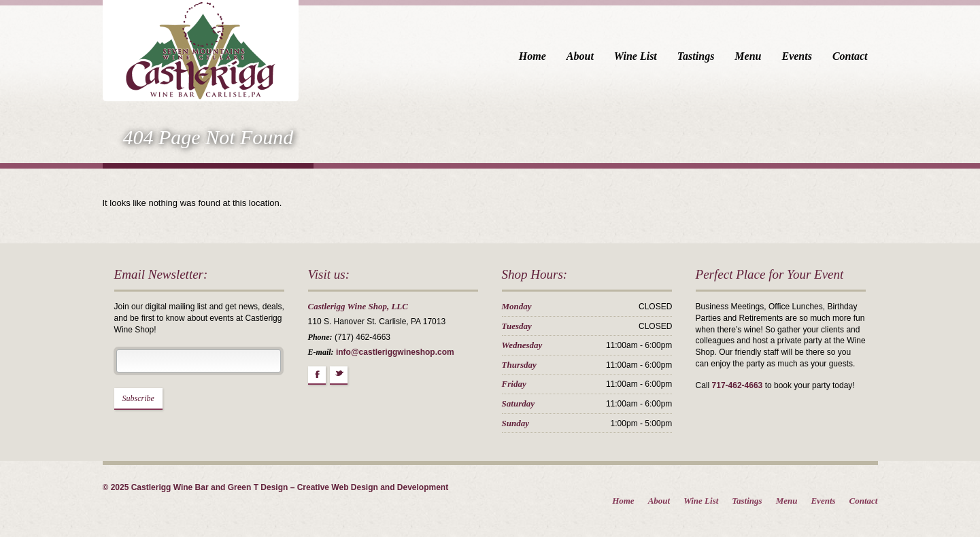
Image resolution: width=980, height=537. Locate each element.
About (580, 56)
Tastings (696, 56)
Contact (850, 56)
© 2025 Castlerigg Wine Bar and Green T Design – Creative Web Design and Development (276, 487)
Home (533, 56)
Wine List (636, 56)
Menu (748, 56)
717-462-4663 (738, 385)
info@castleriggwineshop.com (395, 352)
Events (796, 56)
